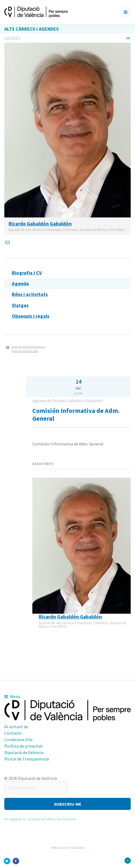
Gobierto (78, 848)
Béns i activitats (30, 294)
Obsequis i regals (31, 316)
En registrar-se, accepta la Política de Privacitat (40, 819)
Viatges (20, 305)
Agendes (13, 38)
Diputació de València (24, 752)
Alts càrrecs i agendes (32, 29)
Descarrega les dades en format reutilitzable (28, 349)
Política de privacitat (24, 746)
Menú (12, 696)
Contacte (13, 733)
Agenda (20, 283)
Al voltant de (16, 727)
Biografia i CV (27, 273)
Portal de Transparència (27, 759)
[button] (67, 804)
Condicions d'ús (18, 740)
